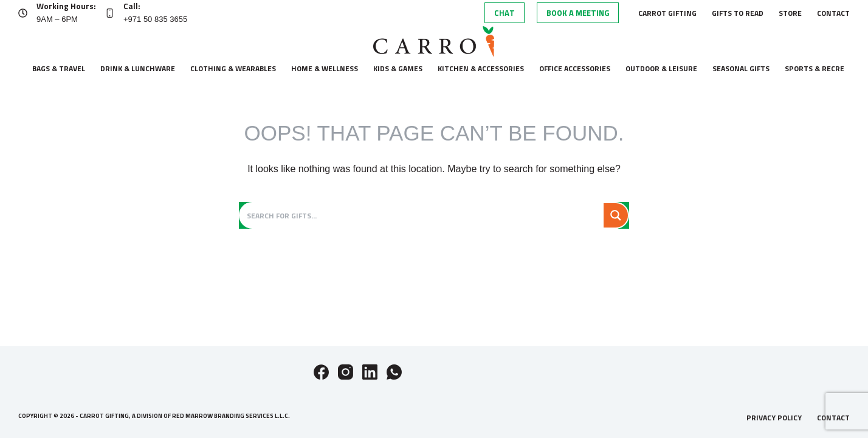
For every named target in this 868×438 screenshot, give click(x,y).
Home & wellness (325, 68)
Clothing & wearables (233, 68)
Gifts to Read (738, 13)
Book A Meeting (578, 13)
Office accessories (575, 68)
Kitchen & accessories (481, 68)
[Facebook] (321, 372)
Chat (505, 13)
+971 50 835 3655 (155, 19)
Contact (833, 13)
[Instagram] (346, 372)
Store (790, 13)
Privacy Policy (774, 418)
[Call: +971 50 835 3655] (110, 13)
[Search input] (423, 215)
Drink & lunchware (138, 68)
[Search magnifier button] (616, 215)
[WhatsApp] (394, 372)
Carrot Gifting (667, 13)
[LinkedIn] (370, 372)
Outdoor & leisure (661, 68)
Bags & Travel (59, 68)
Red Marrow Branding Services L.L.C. (231, 416)
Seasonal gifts (741, 68)
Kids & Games (398, 68)
